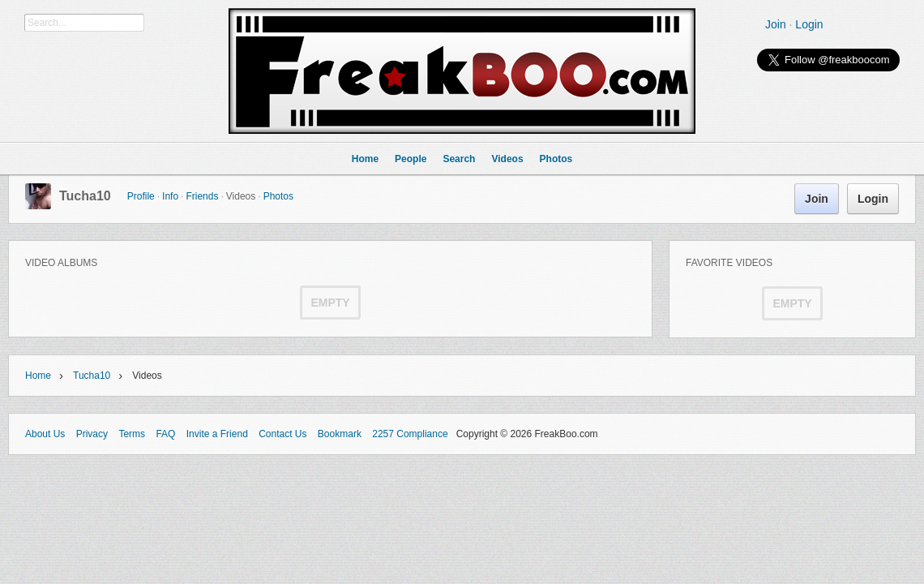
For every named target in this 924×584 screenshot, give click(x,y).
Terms (132, 434)
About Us (45, 434)
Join (776, 24)
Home (38, 376)
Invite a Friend (217, 434)
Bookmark (340, 434)
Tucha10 (85, 196)
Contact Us (282, 434)
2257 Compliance (410, 434)
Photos (278, 196)
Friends (202, 196)
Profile (141, 196)
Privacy (92, 434)
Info (170, 196)
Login (809, 24)
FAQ (165, 434)
